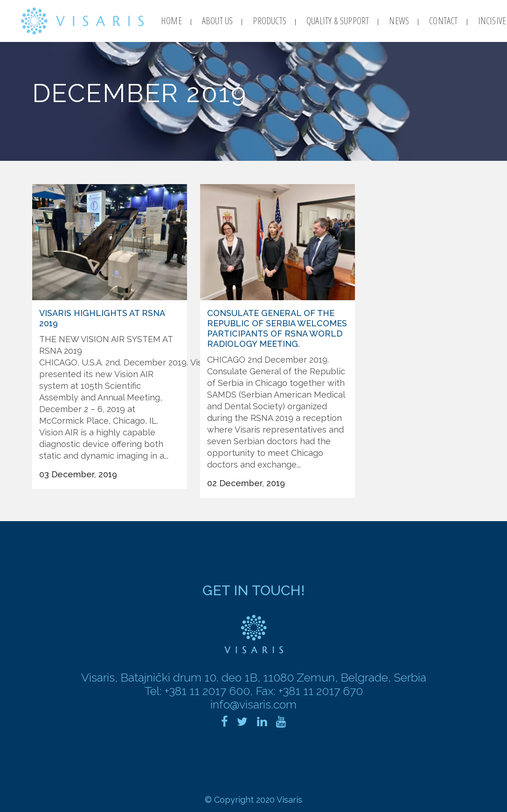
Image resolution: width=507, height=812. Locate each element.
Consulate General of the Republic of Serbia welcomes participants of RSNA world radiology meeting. (277, 328)
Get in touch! (253, 590)
